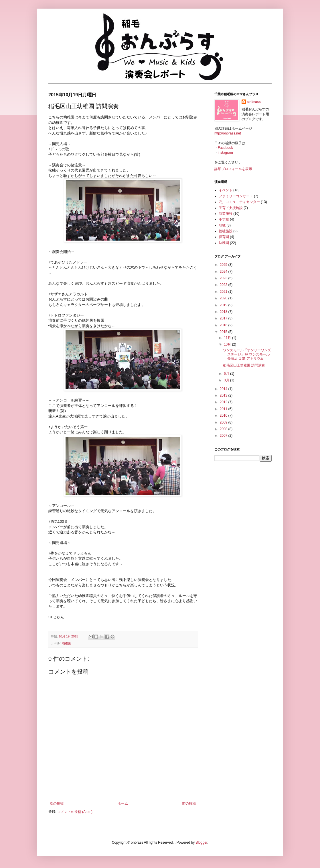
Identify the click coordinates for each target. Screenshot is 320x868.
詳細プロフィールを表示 (233, 169)
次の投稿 (57, 803)
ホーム (123, 803)
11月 (228, 338)
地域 (222, 225)
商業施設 (226, 214)
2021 (224, 292)
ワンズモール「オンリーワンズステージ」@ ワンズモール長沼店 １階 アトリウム (247, 354)
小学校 (224, 219)
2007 (224, 436)
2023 (224, 278)
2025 (224, 265)
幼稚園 (67, 643)
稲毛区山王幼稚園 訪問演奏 (244, 365)
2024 (224, 272)
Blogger (201, 842)
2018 (224, 312)
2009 (224, 422)
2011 (224, 409)
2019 (224, 305)
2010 (224, 416)
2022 (224, 285)
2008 (224, 429)
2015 (224, 332)
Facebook (225, 148)
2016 (224, 325)
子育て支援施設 (231, 208)
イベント (226, 190)
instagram (225, 153)
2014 (224, 389)
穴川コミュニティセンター (239, 202)
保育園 (224, 237)
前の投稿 (189, 803)
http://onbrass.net (228, 133)
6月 (227, 374)
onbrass (254, 102)
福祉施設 (226, 231)
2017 (224, 318)
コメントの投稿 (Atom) (75, 812)
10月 (228, 344)
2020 (224, 298)
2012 (224, 402)
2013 (224, 395)
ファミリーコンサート (236, 196)
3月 (227, 380)
